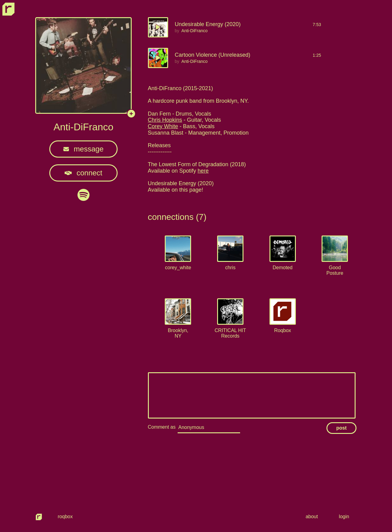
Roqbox (283, 330)
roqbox (65, 517)
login (344, 517)
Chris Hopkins (165, 120)
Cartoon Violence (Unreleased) (213, 55)
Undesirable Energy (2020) (208, 24)
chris (230, 268)
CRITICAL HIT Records (230, 333)
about (313, 517)
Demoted (283, 268)
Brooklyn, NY (178, 333)
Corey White (163, 126)
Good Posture (335, 270)
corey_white (178, 268)
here (203, 171)
